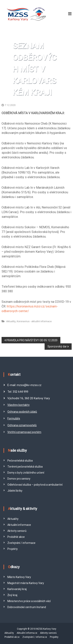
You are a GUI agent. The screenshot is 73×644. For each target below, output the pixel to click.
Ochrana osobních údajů (22, 412)
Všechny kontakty (18, 405)
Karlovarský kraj (17, 589)
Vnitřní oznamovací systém (24, 432)
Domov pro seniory (19, 479)
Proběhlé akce (16, 537)
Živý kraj (12, 595)
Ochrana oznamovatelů (22, 425)
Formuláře (14, 418)
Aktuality (11, 321)
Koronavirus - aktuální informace (34, 321)
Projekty (13, 549)
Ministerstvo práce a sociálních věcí (29, 601)
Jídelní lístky (15, 491)
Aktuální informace (19, 525)
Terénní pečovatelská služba (25, 467)
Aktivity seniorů (17, 531)
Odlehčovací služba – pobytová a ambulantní (35, 485)
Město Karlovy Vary (19, 577)
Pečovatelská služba (20, 461)
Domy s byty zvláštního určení (26, 473)
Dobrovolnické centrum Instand (27, 607)
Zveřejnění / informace (21, 543)
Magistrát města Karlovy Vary (26, 583)
